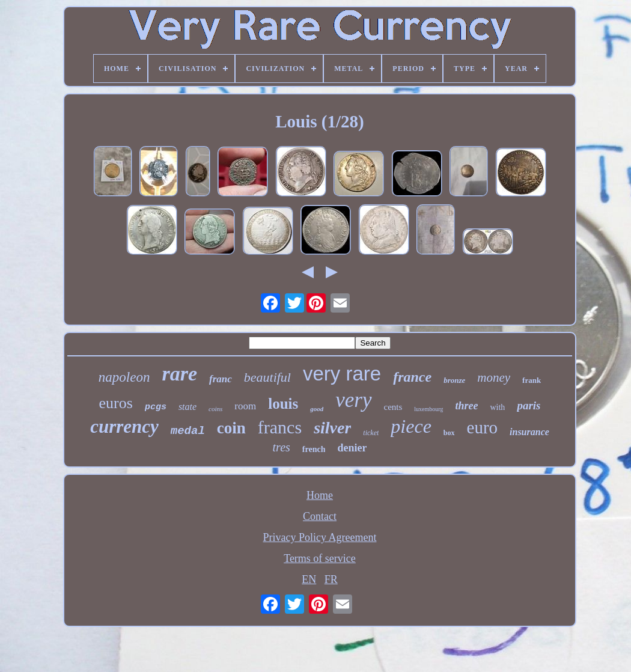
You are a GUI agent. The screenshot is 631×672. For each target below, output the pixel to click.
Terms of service (320, 558)
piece (411, 426)
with (497, 407)
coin (231, 428)
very (353, 400)
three (466, 406)
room (245, 406)
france (412, 377)
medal (188, 431)
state (187, 407)
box (449, 433)
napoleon (124, 377)
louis (283, 404)
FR (331, 579)
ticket (371, 433)
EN (309, 579)
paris (529, 405)
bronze (454, 380)
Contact (320, 516)
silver (332, 428)
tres (282, 447)
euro (483, 427)
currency (124, 426)
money (494, 377)
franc (221, 379)
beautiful (267, 377)
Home (320, 495)
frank (532, 380)
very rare (342, 374)
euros (116, 403)
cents (393, 407)
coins (215, 409)
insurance (529, 432)
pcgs (156, 407)
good (317, 409)
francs (280, 427)
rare (179, 374)
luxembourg (428, 409)
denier (352, 448)
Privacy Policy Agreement (320, 537)
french (314, 449)
